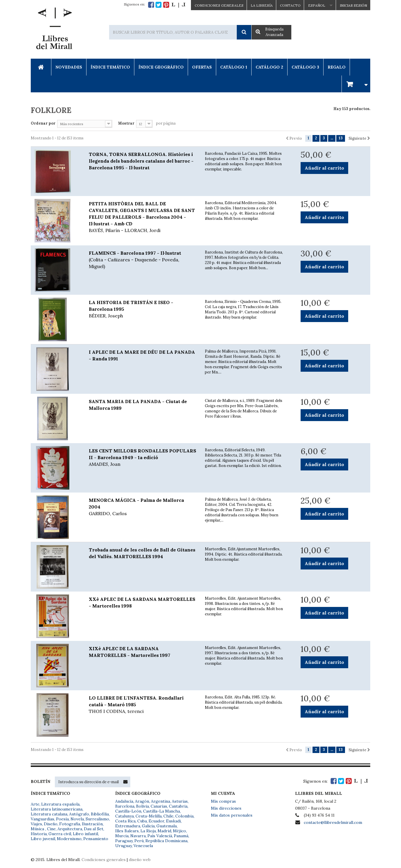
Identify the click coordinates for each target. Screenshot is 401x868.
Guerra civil (60, 834)
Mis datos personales (232, 815)
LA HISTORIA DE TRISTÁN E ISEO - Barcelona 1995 (142, 309)
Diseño (51, 824)
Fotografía (70, 824)
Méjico (179, 831)
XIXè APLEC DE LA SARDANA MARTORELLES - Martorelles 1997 (130, 652)
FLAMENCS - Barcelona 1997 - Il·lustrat (142, 260)
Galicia (148, 826)
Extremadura (128, 826)
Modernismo (69, 839)
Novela (77, 819)
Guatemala (167, 826)
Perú (139, 841)
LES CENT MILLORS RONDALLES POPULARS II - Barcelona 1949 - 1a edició (142, 458)
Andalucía (124, 801)
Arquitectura (70, 829)
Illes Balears (127, 831)
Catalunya (124, 816)
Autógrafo (79, 814)
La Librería (262, 5)
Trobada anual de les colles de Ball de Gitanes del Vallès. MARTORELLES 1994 (142, 553)
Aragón (142, 801)
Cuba (142, 821)
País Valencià (160, 836)
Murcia (122, 836)
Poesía (62, 819)
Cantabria (178, 806)
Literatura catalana (49, 814)
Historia (39, 834)
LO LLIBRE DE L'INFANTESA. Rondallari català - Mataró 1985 (142, 705)
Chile (168, 816)
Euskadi (173, 821)
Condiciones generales (104, 860)
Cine (51, 829)
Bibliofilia (100, 814)
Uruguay (123, 846)
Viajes (36, 824)
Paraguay (124, 841)
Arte (35, 804)
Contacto (290, 5)
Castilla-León (128, 811)
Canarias (159, 806)
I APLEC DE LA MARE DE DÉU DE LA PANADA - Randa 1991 (142, 355)
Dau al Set (94, 829)
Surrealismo (97, 819)
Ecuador (156, 821)
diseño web (140, 860)
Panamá (181, 836)
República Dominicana (166, 841)
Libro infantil (85, 834)
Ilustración (92, 824)
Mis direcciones (226, 808)
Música (38, 829)
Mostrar (126, 123)
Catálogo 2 (269, 67)
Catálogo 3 (305, 67)
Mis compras (223, 801)
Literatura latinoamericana (57, 809)
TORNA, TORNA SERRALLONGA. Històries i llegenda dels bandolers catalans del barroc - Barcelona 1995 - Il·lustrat (141, 161)
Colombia (184, 816)
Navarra (138, 836)
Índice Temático (110, 67)
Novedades (69, 67)
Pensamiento (96, 839)
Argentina (160, 801)
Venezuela (143, 846)
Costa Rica (125, 821)
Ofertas (202, 67)
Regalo (337, 67)
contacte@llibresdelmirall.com (333, 822)
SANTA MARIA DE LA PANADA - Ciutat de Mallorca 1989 (138, 405)
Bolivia (142, 806)
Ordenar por (43, 123)
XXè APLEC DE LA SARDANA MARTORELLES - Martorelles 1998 (142, 602)
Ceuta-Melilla (149, 816)
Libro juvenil (43, 839)
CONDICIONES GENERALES (219, 5)
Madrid (164, 831)
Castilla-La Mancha (161, 811)
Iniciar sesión (353, 5)
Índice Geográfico (161, 67)
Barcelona (125, 806)
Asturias (180, 801)
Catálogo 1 (234, 67)
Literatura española (60, 804)
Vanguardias (43, 819)
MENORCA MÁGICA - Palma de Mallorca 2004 (142, 507)
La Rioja (148, 831)
